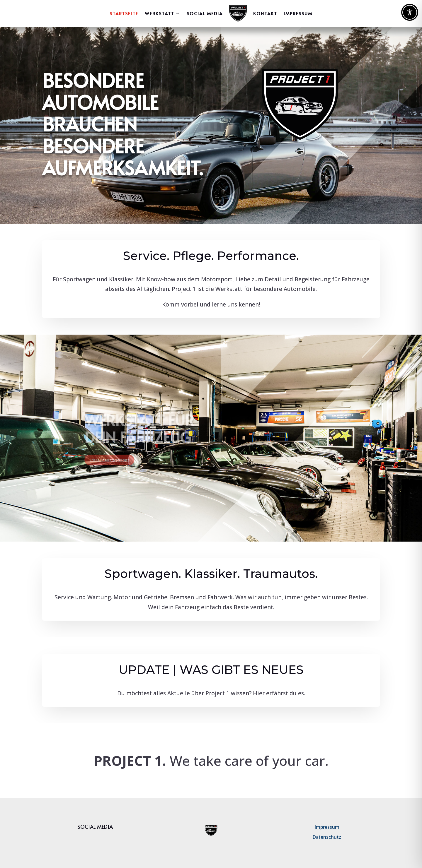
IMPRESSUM (298, 13)
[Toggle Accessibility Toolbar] (410, 12)
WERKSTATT (160, 13)
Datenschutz (327, 837)
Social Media (205, 13)
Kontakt (265, 13)
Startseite (124, 13)
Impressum (327, 827)
